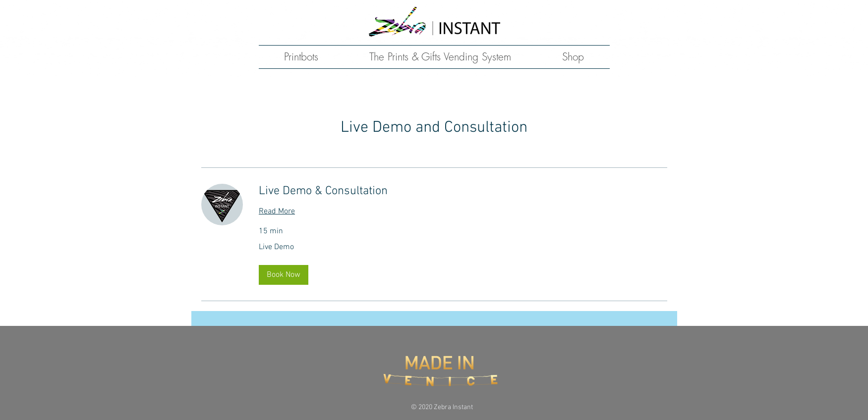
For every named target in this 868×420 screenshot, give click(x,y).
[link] (463, 192)
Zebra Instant (453, 407)
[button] (284, 275)
